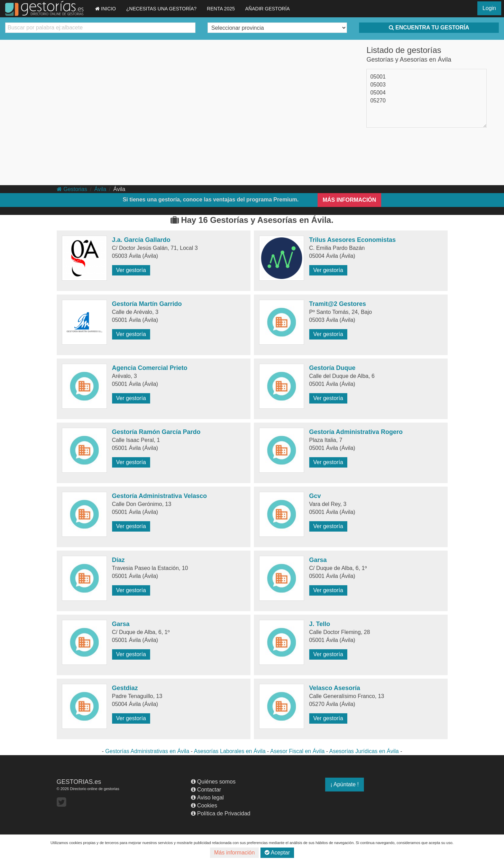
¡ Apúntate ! (345, 784)
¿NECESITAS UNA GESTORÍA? (161, 9)
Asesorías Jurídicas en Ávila (364, 751)
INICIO (106, 9)
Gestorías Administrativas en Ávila (147, 751)
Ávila (100, 189)
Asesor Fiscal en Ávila (297, 751)
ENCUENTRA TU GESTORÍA (429, 28)
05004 (378, 93)
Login (489, 8)
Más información (234, 853)
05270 (378, 101)
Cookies (204, 805)
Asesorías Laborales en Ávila (230, 751)
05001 (378, 77)
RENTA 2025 (221, 9)
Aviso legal (207, 798)
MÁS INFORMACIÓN (350, 200)
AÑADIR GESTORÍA (268, 9)
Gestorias (72, 189)
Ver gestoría (131, 270)
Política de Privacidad (221, 813)
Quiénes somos (213, 782)
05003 (378, 85)
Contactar (206, 790)
